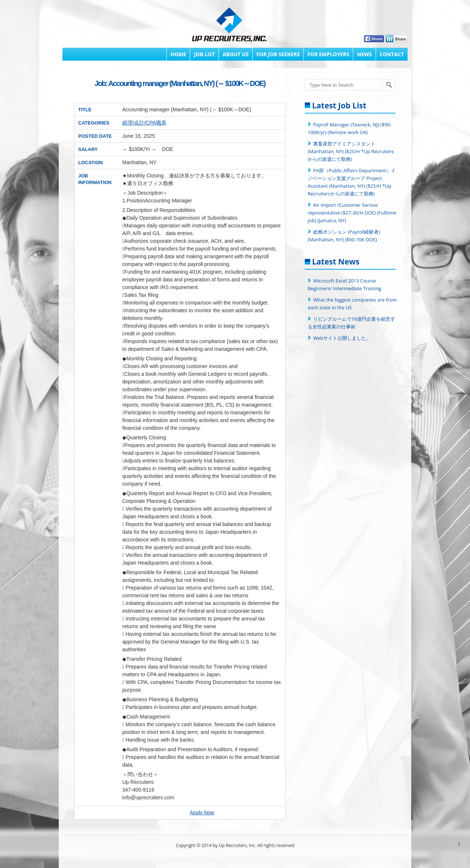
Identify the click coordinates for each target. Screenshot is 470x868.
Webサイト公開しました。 (342, 338)
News (364, 54)
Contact (392, 54)
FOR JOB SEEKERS (278, 54)
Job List (204, 54)
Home (178, 54)
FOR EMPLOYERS (328, 54)
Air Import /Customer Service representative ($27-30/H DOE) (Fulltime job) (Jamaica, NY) (352, 213)
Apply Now (202, 813)
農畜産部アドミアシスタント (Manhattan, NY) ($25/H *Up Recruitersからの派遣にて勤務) (351, 151)
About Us (236, 54)
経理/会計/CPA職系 (144, 123)
